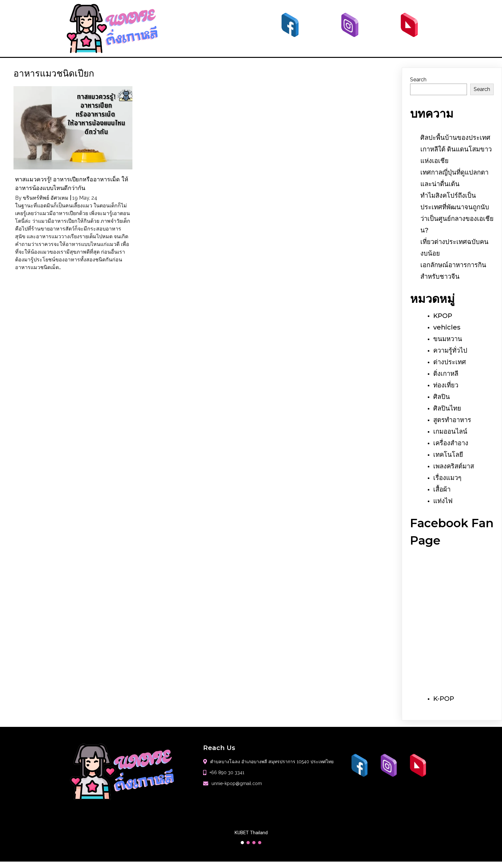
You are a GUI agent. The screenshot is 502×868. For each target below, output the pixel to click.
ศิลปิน (442, 397)
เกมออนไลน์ (450, 431)
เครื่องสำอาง (451, 443)
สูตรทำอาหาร (452, 420)
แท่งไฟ (443, 501)
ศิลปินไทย (447, 408)
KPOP (443, 316)
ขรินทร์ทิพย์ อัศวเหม (46, 198)
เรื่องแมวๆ (447, 478)
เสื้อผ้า (442, 489)
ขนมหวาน (448, 339)
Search (418, 80)
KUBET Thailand (251, 833)
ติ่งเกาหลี (446, 374)
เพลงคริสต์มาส (454, 466)
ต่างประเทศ (450, 362)
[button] (242, 843)
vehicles (447, 327)
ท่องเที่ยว (446, 385)
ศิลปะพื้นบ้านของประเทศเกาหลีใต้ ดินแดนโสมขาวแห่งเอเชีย (456, 149)
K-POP (444, 699)
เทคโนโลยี (448, 455)
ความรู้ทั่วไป (450, 350)
